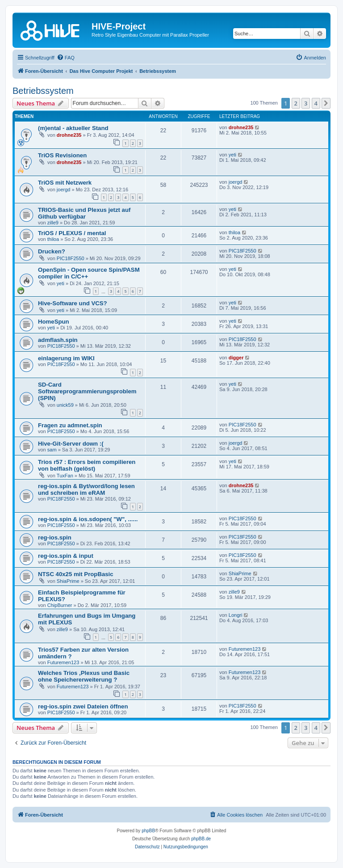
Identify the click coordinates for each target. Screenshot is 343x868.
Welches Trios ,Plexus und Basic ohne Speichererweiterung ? (84, 676)
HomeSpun (54, 322)
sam (52, 450)
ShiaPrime (68, 581)
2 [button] (296, 103)
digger (236, 358)
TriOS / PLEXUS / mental (72, 233)
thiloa (53, 239)
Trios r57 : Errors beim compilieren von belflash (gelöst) (87, 465)
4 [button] (316, 103)
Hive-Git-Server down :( (71, 444)
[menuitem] (66, 58)
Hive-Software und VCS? (73, 303)
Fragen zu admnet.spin (70, 425)
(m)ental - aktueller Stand (73, 128)
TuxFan (65, 476)
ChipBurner (60, 605)
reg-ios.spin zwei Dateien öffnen (83, 706)
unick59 (65, 405)
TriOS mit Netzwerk (65, 183)
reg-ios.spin (55, 537)
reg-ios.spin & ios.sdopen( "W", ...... (88, 519)
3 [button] (306, 103)
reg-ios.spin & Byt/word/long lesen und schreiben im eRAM (86, 489)
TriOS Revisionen (62, 155)
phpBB (148, 831)
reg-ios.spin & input (66, 556)
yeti (232, 155)
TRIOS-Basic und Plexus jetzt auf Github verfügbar (84, 213)
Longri (236, 615)
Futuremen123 (63, 662)
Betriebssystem (43, 91)
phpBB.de (201, 839)
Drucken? (52, 251)
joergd (64, 190)
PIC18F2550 (71, 258)
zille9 (53, 223)
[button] (326, 103)
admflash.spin (58, 340)
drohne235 (69, 135)
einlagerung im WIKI (66, 358)
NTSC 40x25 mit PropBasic (76, 574)
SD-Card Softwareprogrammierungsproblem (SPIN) (87, 391)
